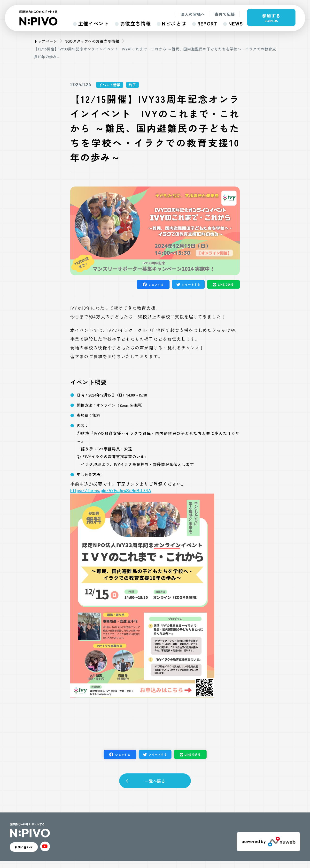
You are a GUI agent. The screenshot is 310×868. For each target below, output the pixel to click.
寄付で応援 (225, 14)
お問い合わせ (32, 852)
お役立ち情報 (136, 23)
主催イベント (94, 23)
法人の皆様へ (193, 14)
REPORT (207, 23)
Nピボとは (174, 23)
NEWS (236, 23)
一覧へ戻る (155, 783)
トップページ (45, 41)
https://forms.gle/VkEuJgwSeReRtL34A (111, 490)
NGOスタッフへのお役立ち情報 (92, 41)
